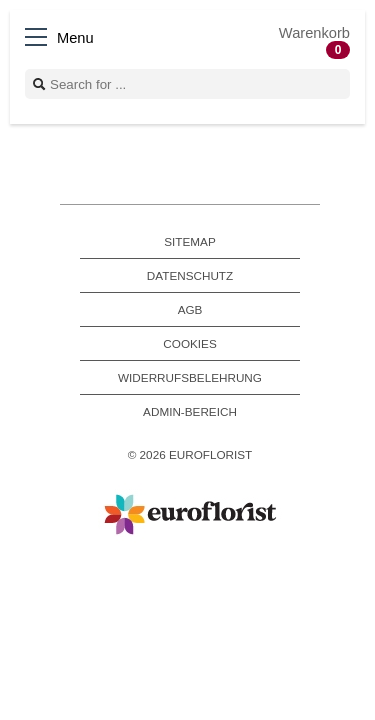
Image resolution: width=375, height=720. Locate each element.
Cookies (189, 343)
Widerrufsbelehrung (190, 377)
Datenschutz (190, 275)
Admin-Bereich (190, 411)
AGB (190, 309)
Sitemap (189, 241)
